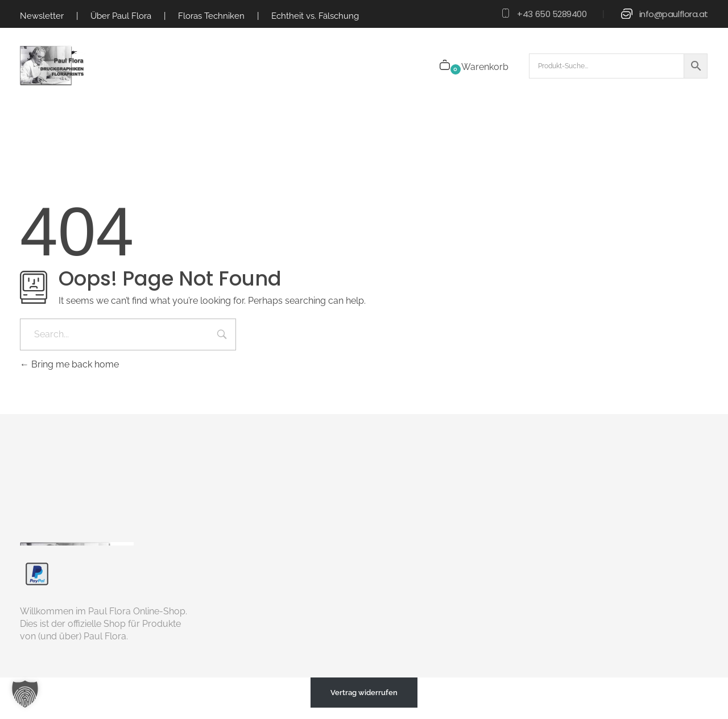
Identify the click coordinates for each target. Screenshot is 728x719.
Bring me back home (69, 364)
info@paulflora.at (674, 14)
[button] (25, 694)
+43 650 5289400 (552, 14)
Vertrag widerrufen (364, 693)
